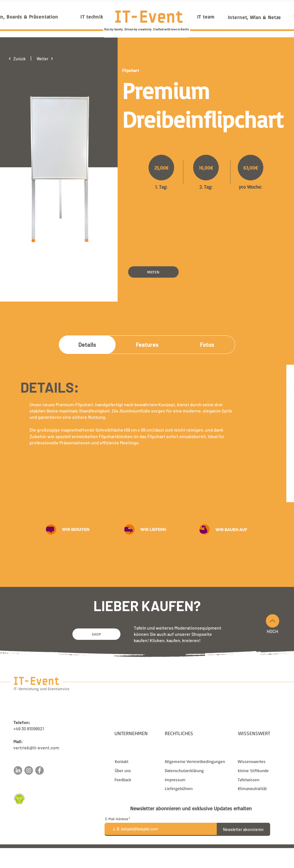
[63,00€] (251, 168)
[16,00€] (206, 168)
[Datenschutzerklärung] (198, 771)
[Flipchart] (142, 70)
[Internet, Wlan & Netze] (255, 17)
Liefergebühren (191, 850)
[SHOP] (96, 634)
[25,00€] (161, 168)
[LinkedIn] (18, 770)
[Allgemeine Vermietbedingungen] (198, 762)
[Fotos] (207, 345)
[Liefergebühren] (198, 789)
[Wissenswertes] (260, 762)
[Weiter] (45, 59)
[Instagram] (29, 770)
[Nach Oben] (273, 621)
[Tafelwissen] (260, 780)
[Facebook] (39, 770)
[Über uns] (137, 771)
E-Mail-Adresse (117, 819)
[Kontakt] (137, 762)
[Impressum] (198, 780)
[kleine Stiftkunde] (260, 771)
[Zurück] (17, 59)
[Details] (87, 345)
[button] (153, 272)
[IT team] (206, 17)
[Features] (147, 345)
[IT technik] (92, 17)
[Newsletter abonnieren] (243, 829)
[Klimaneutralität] (260, 789)
